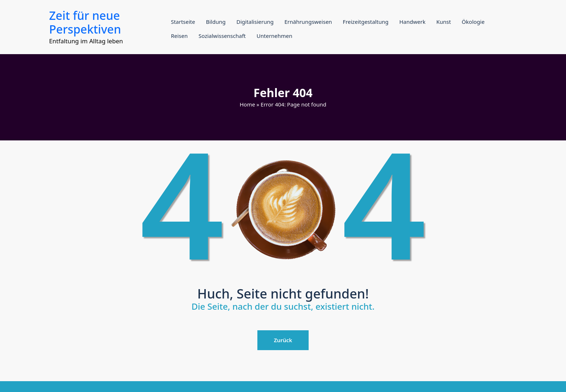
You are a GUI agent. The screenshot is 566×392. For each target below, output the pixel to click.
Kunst (444, 22)
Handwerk (412, 22)
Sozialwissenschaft (222, 36)
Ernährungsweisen (308, 22)
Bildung (215, 22)
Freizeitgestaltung (366, 22)
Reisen (179, 36)
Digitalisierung (255, 22)
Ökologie (473, 22)
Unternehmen (275, 36)
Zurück (283, 340)
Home (247, 104)
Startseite (183, 22)
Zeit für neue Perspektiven (85, 22)
